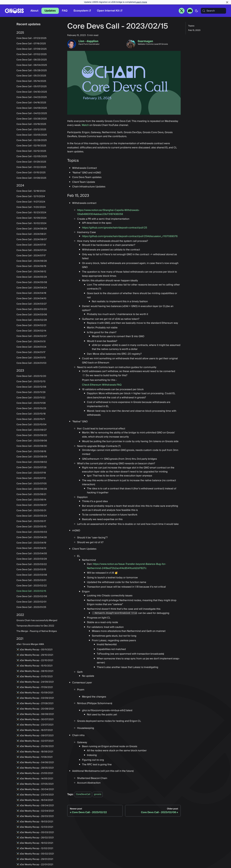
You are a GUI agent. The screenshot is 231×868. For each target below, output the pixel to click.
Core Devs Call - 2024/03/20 (32, 309)
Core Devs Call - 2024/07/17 (31, 256)
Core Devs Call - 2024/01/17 (31, 352)
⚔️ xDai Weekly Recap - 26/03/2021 (35, 816)
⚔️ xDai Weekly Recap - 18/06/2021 (35, 752)
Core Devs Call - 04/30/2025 (32, 92)
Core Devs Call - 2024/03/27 (32, 304)
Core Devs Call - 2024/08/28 (32, 229)
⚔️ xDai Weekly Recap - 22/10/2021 (35, 660)
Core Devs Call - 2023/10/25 (31, 408)
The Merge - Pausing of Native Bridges (37, 631)
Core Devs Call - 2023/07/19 (31, 473)
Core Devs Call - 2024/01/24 (31, 347)
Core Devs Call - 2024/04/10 (31, 299)
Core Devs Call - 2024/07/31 (31, 245)
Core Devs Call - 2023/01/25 (31, 607)
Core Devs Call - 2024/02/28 (32, 320)
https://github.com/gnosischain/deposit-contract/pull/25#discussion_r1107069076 (130, 236)
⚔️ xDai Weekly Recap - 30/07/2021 (35, 719)
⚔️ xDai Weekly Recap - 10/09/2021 (35, 693)
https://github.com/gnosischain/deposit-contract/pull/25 (115, 228)
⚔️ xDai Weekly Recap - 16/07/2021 (35, 730)
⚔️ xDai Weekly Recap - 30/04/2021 (35, 789)
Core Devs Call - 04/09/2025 (32, 108)
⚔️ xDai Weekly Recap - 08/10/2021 (35, 671)
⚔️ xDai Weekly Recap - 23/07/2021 (35, 725)
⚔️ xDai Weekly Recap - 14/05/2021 (35, 779)
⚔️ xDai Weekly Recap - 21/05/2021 (35, 773)
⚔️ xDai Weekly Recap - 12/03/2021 (35, 827)
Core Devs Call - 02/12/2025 (31, 151)
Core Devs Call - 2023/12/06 (31, 387)
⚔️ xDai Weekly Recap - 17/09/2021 (35, 687)
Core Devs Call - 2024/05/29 (32, 277)
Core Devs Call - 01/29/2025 (31, 162)
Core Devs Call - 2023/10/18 (31, 414)
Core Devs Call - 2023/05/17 (31, 521)
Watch (85, 125)
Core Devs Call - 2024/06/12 (31, 272)
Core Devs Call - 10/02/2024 (31, 223)
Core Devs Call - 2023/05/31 (31, 511)
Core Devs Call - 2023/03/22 (32, 564)
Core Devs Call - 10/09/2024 (31, 218)
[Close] (227, 2)
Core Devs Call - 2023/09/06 (32, 441)
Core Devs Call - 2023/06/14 (31, 500)
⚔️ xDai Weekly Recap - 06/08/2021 (35, 714)
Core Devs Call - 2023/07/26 (31, 468)
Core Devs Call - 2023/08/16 (31, 452)
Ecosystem (82, 11)
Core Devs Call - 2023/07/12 (31, 478)
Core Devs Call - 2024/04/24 (32, 288)
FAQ (65, 11)
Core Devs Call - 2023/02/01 (31, 602)
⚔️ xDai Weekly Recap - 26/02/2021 (35, 838)
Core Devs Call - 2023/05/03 (32, 532)
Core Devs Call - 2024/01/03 (31, 363)
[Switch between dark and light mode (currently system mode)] (197, 11)
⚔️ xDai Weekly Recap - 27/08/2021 (35, 704)
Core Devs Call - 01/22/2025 (31, 167)
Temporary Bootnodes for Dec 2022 (35, 626)
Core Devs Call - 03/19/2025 (31, 124)
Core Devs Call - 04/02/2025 (32, 113)
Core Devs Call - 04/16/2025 (31, 103)
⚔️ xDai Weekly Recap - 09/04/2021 (35, 806)
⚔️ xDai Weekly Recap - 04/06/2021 (35, 763)
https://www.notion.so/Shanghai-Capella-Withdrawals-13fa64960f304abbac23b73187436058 (108, 212)
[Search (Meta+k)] (213, 11)
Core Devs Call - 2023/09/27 (32, 430)
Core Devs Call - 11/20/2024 (31, 207)
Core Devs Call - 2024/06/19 (31, 266)
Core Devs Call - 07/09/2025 (32, 49)
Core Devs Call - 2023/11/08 (31, 403)
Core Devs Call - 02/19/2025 (31, 146)
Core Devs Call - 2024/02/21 (31, 325)
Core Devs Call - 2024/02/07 (32, 336)
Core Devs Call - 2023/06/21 (31, 494)
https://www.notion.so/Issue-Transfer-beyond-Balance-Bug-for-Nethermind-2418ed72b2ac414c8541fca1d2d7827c (127, 566)
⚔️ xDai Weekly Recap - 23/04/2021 (35, 795)
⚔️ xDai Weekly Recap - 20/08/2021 (35, 709)
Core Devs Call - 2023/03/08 (32, 575)
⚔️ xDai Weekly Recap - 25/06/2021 (35, 746)
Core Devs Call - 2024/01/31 (31, 342)
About (34, 11)
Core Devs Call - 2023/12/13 (31, 382)
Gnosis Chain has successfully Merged (37, 620)
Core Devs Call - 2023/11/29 (31, 392)
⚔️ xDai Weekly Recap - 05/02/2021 (35, 854)
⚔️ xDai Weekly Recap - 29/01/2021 (35, 859)
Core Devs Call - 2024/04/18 (31, 293)
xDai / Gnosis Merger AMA (30, 644)
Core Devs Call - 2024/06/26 (32, 261)
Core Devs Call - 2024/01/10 (31, 358)
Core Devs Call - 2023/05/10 (31, 527)
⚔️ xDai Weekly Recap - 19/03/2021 (35, 822)
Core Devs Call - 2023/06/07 (32, 505)
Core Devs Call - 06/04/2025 (32, 65)
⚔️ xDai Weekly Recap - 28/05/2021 (35, 768)
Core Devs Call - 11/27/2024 (31, 202)
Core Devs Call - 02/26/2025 (32, 140)
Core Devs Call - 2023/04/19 (31, 543)
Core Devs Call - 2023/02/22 (32, 586)
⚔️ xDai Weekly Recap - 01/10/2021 (35, 677)
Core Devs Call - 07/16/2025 (31, 44)
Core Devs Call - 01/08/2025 (31, 178)
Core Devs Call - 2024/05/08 (32, 282)
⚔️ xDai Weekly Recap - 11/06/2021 (34, 757)
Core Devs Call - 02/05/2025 (32, 157)
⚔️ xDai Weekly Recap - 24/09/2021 (35, 682)
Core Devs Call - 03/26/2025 (32, 119)
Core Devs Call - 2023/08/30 (32, 446)
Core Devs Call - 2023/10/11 (31, 419)
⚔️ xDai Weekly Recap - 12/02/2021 (35, 848)
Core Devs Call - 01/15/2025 (31, 173)
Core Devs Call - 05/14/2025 (31, 81)
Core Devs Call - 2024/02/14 (31, 331)
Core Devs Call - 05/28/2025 (32, 71)
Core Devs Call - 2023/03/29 (32, 559)
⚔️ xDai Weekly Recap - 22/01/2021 (35, 865)
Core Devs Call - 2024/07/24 (31, 250)
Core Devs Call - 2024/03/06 (32, 315)
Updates (50, 11)
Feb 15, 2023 (194, 30)
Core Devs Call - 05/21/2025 (31, 76)
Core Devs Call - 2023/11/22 (31, 398)
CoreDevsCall (83, 794)
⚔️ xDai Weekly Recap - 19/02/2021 (35, 843)
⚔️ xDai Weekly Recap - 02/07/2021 (35, 741)
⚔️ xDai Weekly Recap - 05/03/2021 (35, 832)
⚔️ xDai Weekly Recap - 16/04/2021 (35, 800)
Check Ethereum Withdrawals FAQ (102, 385)
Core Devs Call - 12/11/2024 (31, 196)
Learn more (141, 2)
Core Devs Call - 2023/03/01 (31, 580)
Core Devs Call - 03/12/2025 (31, 130)
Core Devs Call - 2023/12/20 (31, 376)
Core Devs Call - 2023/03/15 (31, 570)
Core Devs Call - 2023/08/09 (32, 457)
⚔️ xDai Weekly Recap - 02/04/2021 (35, 811)
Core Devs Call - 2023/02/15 (31, 591)
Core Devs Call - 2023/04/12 (31, 548)
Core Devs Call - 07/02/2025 (32, 54)
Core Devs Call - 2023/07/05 (32, 484)
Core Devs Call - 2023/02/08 (32, 597)
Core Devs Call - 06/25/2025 (32, 60)
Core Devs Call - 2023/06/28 (32, 489)
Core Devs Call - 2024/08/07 (32, 240)
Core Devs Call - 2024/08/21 (31, 234)
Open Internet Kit (110, 11)
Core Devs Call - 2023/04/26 (32, 537)
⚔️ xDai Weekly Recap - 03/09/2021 (35, 698)
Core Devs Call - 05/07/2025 (32, 87)
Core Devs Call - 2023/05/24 (32, 516)
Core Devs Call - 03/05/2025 (32, 135)
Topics (191, 26)
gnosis (98, 794)
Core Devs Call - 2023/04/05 (32, 554)
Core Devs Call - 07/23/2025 (31, 38)
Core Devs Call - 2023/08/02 (32, 462)
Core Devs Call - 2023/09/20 (32, 435)
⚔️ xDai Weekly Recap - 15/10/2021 (34, 666)
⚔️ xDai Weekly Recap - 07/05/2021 (35, 784)
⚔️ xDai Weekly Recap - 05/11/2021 (34, 650)
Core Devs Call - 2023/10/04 (31, 425)
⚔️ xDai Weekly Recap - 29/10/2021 (35, 655)
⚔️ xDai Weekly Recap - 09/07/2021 (35, 736)
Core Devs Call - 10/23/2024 (31, 213)
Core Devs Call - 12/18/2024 (31, 191)
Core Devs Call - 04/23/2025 (32, 97)
